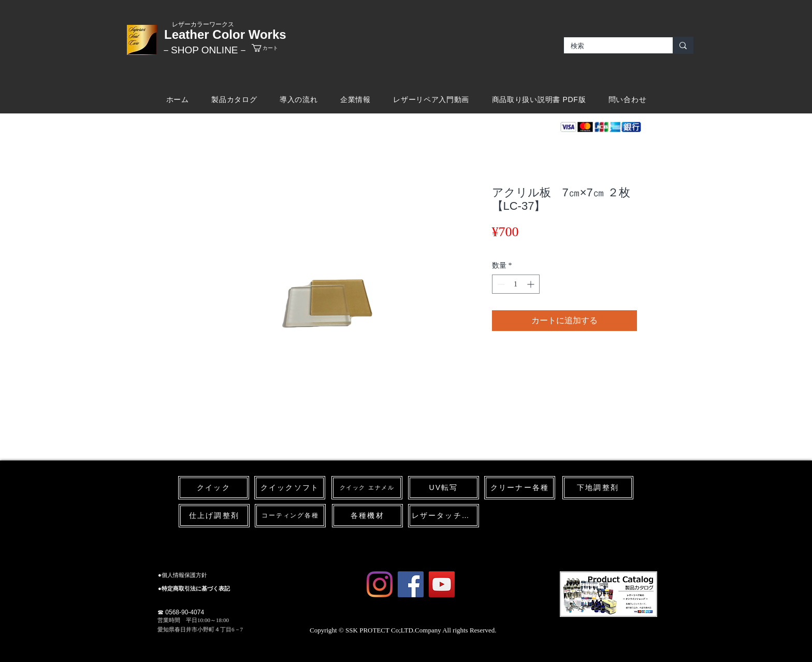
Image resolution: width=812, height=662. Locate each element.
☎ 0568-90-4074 (181, 612)
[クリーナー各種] (520, 488)
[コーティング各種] (290, 516)
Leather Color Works (225, 34)
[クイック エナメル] (367, 488)
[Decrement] (500, 284)
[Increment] (532, 284)
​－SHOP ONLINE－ (205, 50)
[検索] (611, 46)
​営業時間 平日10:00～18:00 (193, 620)
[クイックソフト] (290, 488)
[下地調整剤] (598, 488)
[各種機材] (367, 516)
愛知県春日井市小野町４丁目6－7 (200, 629)
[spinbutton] (516, 284)
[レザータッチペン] (444, 516)
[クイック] (214, 488)
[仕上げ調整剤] (214, 516)
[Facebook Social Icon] (411, 584)
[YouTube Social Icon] (442, 584)
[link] (274, 48)
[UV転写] (444, 488)
